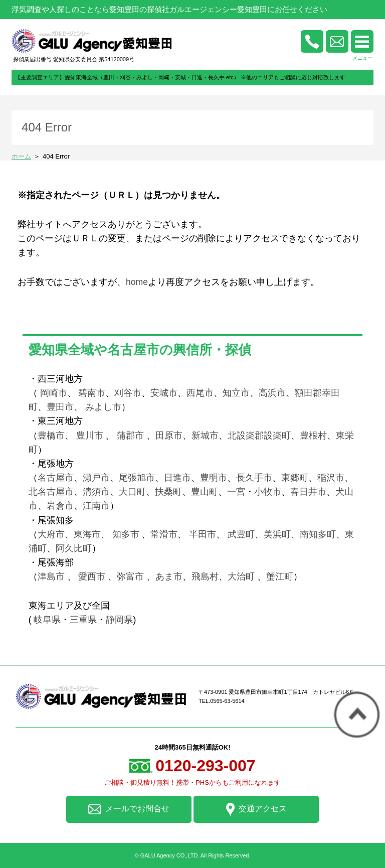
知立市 (236, 393)
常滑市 (164, 534)
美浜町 (277, 534)
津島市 (51, 576)
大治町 (241, 576)
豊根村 (313, 436)
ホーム (21, 156)
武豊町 (241, 534)
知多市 (126, 534)
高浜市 (272, 393)
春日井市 (308, 492)
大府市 (51, 534)
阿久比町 (74, 548)
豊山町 (205, 492)
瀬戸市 (96, 478)
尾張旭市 (137, 478)
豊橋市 (51, 436)
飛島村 (205, 576)
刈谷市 (128, 393)
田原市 (169, 436)
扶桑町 (168, 492)
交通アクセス (256, 809)
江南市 (96, 506)
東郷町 (295, 478)
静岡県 (119, 620)
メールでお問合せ (129, 809)
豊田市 (60, 407)
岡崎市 (54, 393)
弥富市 (130, 576)
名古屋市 (56, 478)
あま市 (169, 576)
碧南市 (92, 393)
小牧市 (268, 492)
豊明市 (214, 478)
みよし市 (103, 407)
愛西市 (92, 576)
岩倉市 (60, 506)
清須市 (96, 492)
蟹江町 (280, 576)
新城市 (205, 436)
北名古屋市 (51, 492)
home (137, 282)
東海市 (87, 534)
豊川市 (90, 436)
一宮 (236, 492)
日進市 (177, 478)
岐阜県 (47, 620)
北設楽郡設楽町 (259, 436)
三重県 (83, 620)
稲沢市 (331, 478)
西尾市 (200, 393)
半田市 (203, 534)
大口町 (132, 492)
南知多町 (318, 534)
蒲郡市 (129, 436)
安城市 (164, 393)
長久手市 (254, 478)
